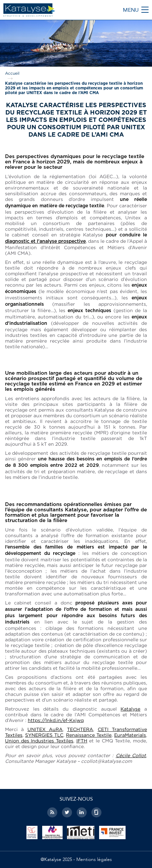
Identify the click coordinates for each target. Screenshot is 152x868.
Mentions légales (94, 859)
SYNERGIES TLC (44, 735)
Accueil (12, 73)
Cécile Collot (131, 755)
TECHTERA (80, 729)
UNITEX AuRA (45, 729)
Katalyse (130, 709)
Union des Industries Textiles (39, 741)
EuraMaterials (130, 735)
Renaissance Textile (89, 735)
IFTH (82, 741)
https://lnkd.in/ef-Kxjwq (56, 720)
